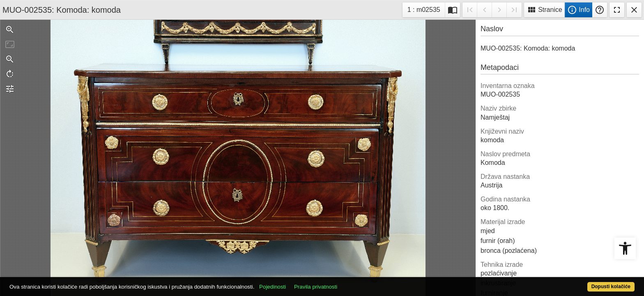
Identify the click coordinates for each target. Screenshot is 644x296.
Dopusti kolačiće (577, 282)
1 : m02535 (426, 9)
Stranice (544, 10)
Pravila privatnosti (348, 282)
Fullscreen (617, 10)
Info (578, 10)
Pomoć (600, 10)
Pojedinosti (305, 282)
